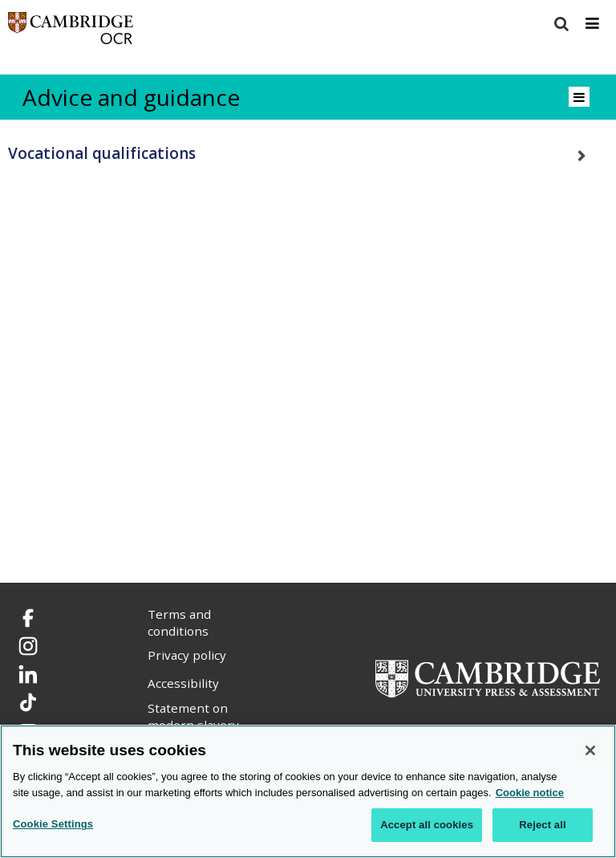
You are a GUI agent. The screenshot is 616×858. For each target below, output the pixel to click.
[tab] (308, 154)
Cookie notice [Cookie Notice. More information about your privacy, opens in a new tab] (530, 793)
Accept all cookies (427, 825)
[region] (308, 791)
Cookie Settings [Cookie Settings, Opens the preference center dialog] (53, 824)
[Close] (590, 750)
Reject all (542, 825)
